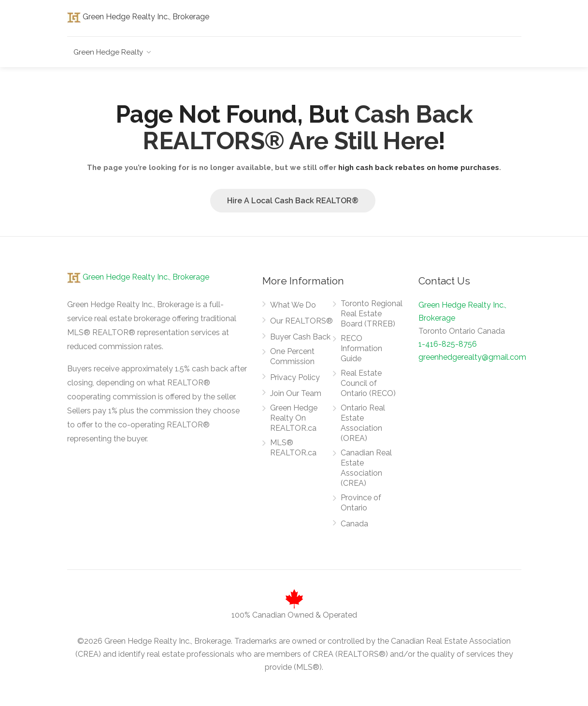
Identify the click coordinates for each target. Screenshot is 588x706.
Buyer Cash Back (300, 337)
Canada (354, 524)
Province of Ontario (361, 503)
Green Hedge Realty (108, 52)
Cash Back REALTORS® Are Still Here (308, 127)
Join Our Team (296, 393)
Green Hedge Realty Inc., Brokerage (138, 17)
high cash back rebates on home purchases (419, 168)
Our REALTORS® (301, 321)
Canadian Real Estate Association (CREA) (366, 468)
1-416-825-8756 (448, 344)
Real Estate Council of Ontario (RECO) (368, 383)
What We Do (293, 305)
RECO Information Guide (361, 348)
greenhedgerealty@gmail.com (472, 357)
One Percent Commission (292, 356)
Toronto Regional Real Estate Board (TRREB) (372, 314)
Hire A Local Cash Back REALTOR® (293, 201)
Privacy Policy (295, 377)
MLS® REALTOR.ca (293, 448)
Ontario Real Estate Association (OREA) (363, 423)
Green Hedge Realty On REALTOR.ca (294, 418)
